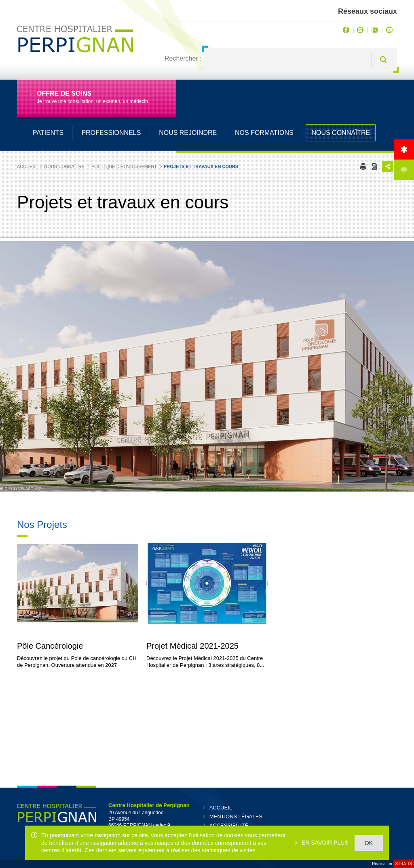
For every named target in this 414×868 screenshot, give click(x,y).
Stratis (404, 864)
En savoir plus (324, 843)
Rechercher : (183, 58)
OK (369, 843)
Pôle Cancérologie (50, 646)
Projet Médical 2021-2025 (192, 646)
